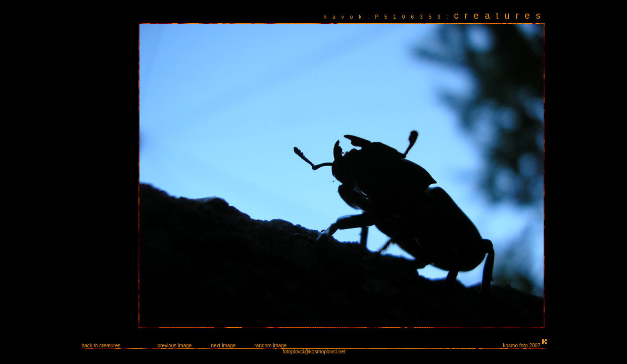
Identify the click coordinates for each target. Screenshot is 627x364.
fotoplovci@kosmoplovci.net (314, 352)
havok (346, 17)
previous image (175, 346)
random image (271, 346)
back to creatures (101, 346)
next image (224, 346)
